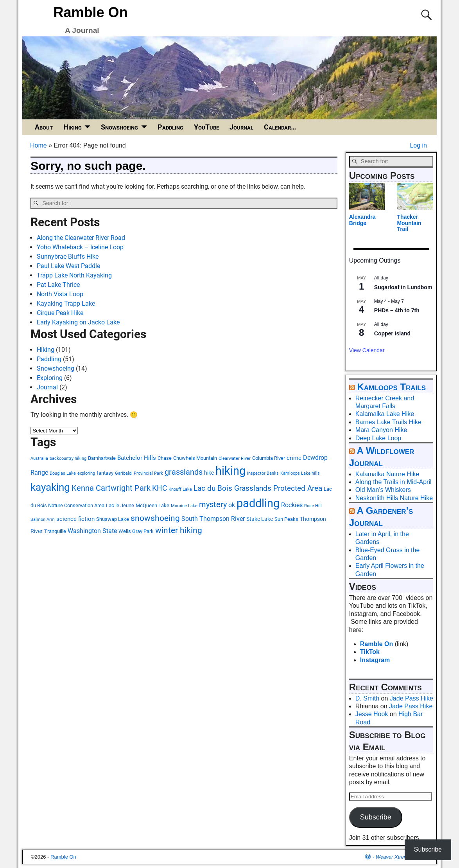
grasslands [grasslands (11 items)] (184, 472)
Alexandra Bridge (362, 220)
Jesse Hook (372, 714)
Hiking (73, 127)
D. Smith (367, 698)
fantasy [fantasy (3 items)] (105, 473)
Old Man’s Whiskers (383, 490)
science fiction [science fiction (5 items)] (75, 519)
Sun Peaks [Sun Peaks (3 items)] (286, 519)
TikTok (370, 652)
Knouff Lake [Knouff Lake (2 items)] (180, 489)
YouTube (206, 127)
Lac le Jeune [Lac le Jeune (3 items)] (120, 505)
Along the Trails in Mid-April (394, 482)
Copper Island (392, 333)
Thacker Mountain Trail (409, 223)
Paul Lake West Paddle (68, 266)
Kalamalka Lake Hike (385, 414)
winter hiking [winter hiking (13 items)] (179, 530)
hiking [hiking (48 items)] (230, 471)
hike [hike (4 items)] (209, 473)
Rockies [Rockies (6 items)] (292, 505)
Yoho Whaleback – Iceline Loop (80, 247)
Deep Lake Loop (378, 438)
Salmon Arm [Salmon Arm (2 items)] (43, 520)
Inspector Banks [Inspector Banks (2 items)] (263, 473)
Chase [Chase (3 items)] (165, 458)
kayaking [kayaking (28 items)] (50, 487)
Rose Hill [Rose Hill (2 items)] (313, 506)
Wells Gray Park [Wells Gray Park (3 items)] (136, 531)
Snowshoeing (119, 127)
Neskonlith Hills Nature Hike (394, 498)
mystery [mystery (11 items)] (213, 505)
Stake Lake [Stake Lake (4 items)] (260, 519)
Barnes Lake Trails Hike (388, 422)
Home (39, 145)
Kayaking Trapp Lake (66, 303)
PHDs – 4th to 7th (397, 310)
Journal (241, 127)
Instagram (375, 660)
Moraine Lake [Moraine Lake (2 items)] (184, 506)
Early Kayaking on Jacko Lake (78, 322)
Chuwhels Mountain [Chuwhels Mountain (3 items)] (195, 458)
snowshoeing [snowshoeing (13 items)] (155, 518)
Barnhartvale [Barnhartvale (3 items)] (102, 458)
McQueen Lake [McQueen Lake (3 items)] (152, 505)
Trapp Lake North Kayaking (74, 275)
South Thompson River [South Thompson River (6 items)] (213, 519)
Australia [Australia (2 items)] (39, 458)
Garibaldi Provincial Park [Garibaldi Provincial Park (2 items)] (139, 473)
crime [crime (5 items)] (294, 458)
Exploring (50, 378)
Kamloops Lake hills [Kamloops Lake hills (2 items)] (300, 473)
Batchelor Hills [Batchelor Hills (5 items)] (137, 458)
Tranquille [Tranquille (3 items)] (55, 531)
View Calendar (367, 350)
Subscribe (376, 817)
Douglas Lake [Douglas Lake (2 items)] (63, 473)
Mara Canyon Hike (381, 430)
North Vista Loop (60, 294)
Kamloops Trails (391, 387)
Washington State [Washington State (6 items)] (92, 531)
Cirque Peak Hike (60, 313)
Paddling (170, 127)
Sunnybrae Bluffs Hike (68, 257)
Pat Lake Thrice (58, 285)
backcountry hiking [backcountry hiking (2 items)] (68, 458)
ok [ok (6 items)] (232, 505)
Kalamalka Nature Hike (387, 474)
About (44, 127)
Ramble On (91, 12)
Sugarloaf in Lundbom (403, 287)
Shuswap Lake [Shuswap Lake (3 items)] (113, 519)
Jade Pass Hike (411, 698)
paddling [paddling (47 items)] (258, 503)
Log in (418, 145)
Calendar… (280, 127)
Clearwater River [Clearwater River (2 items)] (235, 458)
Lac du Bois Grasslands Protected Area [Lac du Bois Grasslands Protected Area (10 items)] (258, 488)
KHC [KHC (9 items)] (160, 488)
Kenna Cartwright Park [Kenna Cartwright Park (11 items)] (111, 488)
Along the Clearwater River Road (81, 238)
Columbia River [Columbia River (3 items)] (269, 458)
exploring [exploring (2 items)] (86, 473)
